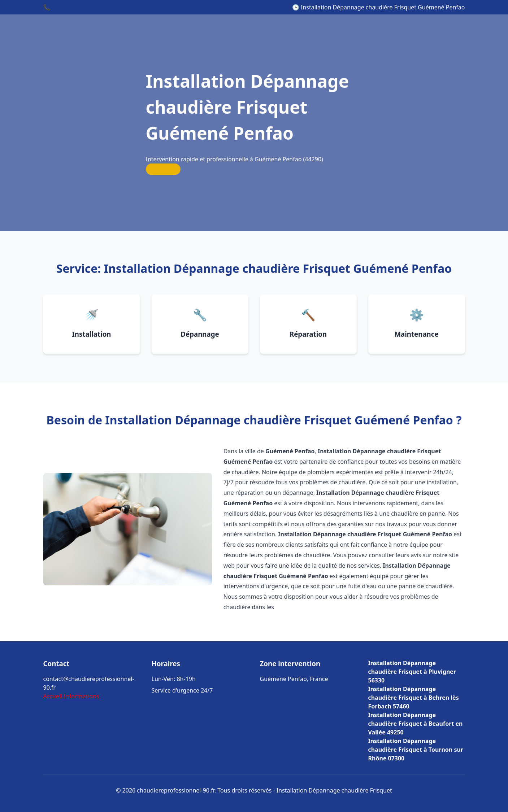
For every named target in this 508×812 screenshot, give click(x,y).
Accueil (53, 696)
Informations (81, 696)
